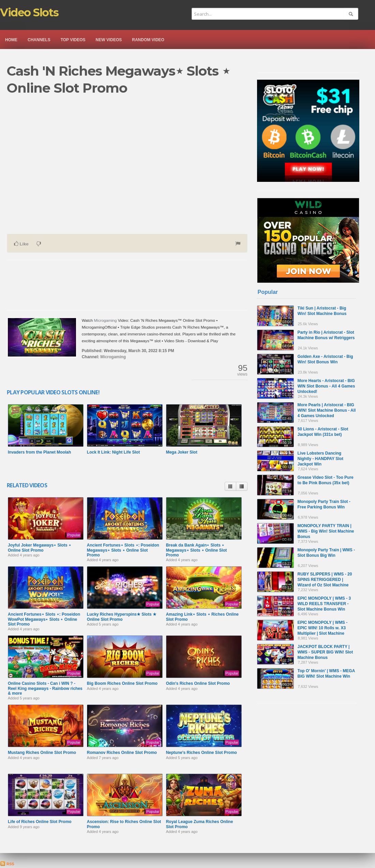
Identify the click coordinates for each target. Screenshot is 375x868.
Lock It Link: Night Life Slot (113, 452)
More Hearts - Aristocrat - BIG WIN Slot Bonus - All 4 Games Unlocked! (326, 386)
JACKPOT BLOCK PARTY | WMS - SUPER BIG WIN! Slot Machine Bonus (325, 652)
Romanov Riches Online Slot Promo (122, 753)
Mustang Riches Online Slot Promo (42, 753)
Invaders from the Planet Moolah (39, 452)
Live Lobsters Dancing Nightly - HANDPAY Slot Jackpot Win (320, 459)
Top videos (73, 40)
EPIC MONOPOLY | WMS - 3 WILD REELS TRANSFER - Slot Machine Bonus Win (324, 604)
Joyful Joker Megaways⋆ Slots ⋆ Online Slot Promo (40, 548)
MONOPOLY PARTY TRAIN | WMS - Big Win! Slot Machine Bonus (326, 531)
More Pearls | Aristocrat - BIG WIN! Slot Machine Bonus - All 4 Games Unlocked (327, 410)
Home (11, 40)
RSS (7, 864)
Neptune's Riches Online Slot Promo (201, 753)
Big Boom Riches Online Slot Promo (122, 683)
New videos (109, 40)
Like (21, 244)
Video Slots (29, 12)
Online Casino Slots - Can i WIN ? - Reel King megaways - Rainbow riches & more (45, 688)
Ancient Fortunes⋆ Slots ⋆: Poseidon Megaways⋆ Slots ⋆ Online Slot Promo (123, 550)
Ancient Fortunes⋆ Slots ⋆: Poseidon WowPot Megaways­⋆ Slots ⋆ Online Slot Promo (44, 619)
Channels (39, 40)
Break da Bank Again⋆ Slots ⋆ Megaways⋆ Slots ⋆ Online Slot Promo (197, 550)
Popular (268, 292)
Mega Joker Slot (182, 452)
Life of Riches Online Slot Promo (40, 822)
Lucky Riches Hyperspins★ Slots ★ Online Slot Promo (122, 617)
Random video (148, 40)
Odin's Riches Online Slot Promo (198, 683)
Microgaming (106, 320)
